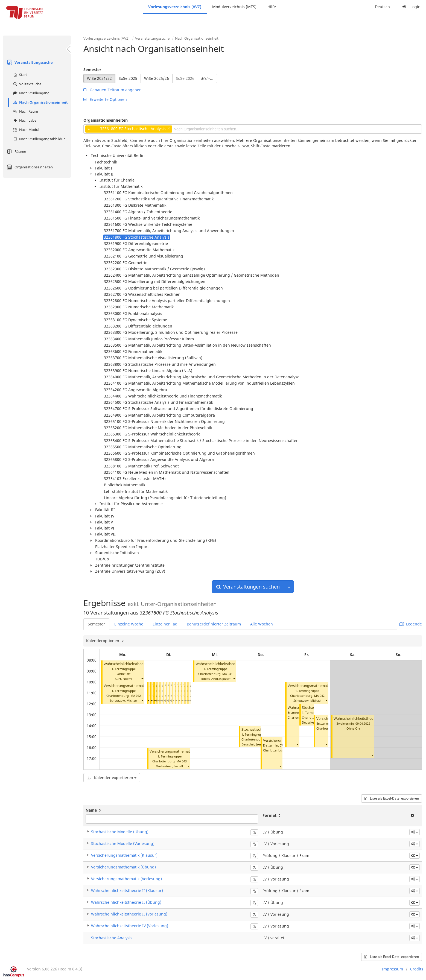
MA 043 (182, 761)
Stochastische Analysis (112, 938)
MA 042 (136, 696)
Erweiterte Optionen (105, 99)
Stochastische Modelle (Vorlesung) (123, 843)
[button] (142, 679)
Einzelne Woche (129, 624)
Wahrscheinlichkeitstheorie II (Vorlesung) (137, 664)
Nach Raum (25, 111)
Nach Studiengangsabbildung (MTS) (41, 139)
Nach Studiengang (31, 93)
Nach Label (24, 120)
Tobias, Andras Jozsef (215, 679)
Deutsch (382, 7)
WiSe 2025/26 (157, 78)
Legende (411, 624)
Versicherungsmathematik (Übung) (179, 751)
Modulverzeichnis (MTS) (234, 7)
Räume (16, 151)
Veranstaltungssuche (29, 62)
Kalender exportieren (112, 778)
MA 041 (227, 674)
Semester (92, 70)
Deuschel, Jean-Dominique (260, 744)
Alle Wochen (262, 624)
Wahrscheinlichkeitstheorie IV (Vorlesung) (130, 926)
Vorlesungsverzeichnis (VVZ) (175, 7)
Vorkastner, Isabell (170, 766)
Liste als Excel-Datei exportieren (392, 798)
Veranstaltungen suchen (248, 587)
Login (411, 7)
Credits (417, 969)
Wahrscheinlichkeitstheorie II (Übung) (227, 664)
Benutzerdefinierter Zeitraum (214, 624)
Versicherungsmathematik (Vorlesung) (135, 686)
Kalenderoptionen (103, 641)
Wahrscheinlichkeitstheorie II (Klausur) (365, 719)
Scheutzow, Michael (124, 700)
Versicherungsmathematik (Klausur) (124, 855)
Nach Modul (25, 130)
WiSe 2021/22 (99, 78)
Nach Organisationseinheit (40, 102)
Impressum (393, 969)
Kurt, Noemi (123, 679)
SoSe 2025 (128, 78)
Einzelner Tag (165, 624)
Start (19, 75)
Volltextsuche (27, 84)
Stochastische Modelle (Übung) (120, 832)
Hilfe (272, 7)
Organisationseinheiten (29, 167)
